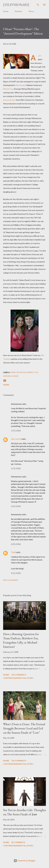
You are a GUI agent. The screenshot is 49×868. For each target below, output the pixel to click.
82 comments (18, 842)
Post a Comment (11, 580)
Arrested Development (22, 372)
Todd (13, 552)
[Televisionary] (16, 5)
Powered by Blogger (25, 861)
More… (32, 11)
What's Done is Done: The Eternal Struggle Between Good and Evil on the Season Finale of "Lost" (24, 728)
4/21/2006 (16, 573)
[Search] (38, 5)
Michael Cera (8, 89)
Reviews (19, 11)
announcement (9, 100)
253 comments (19, 675)
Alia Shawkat (21, 85)
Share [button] (6, 385)
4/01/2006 (16, 506)
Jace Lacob (16, 439)
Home (6, 11)
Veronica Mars (11, 376)
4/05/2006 (16, 544)
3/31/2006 (16, 431)
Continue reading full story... (19, 678)
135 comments (19, 761)
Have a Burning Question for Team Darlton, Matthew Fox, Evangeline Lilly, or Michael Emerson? (21, 640)
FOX (36, 372)
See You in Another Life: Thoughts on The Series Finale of (24, 812)
